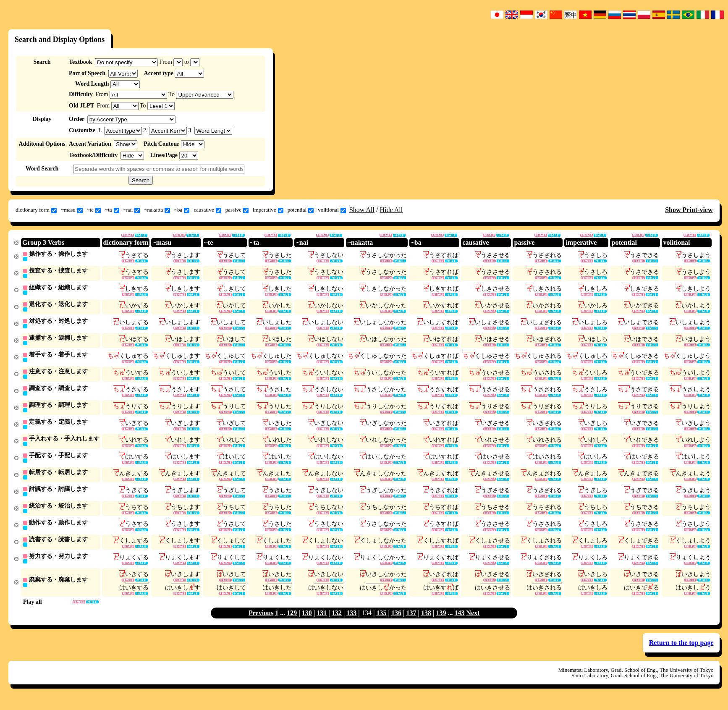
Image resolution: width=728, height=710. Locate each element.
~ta (112, 210)
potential (301, 210)
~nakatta (157, 210)
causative (207, 210)
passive (237, 210)
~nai (132, 210)
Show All (362, 210)
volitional (332, 210)
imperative (268, 210)
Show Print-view (689, 210)
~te (94, 210)
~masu (72, 210)
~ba (182, 210)
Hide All (391, 210)
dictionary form (36, 210)
